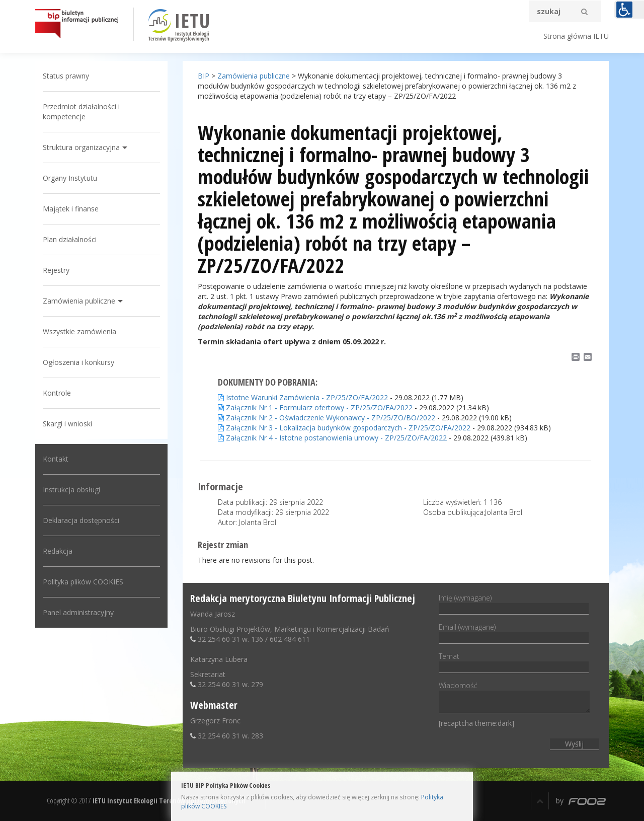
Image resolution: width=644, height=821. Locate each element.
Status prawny (66, 76)
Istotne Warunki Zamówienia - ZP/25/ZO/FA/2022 (303, 397)
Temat (514, 661)
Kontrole (57, 393)
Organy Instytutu (70, 178)
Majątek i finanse (71, 209)
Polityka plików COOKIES (83, 582)
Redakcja (58, 551)
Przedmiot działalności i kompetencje (81, 111)
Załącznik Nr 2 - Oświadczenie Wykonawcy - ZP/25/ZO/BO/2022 (327, 418)
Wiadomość (514, 698)
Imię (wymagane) (514, 603)
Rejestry (56, 270)
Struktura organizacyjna (81, 147)
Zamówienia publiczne (79, 301)
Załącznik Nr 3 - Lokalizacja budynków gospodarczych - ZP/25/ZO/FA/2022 (344, 428)
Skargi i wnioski (67, 424)
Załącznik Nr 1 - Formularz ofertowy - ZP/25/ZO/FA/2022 (315, 407)
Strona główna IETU (576, 36)
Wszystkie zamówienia (79, 331)
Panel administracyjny (78, 612)
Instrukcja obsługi (71, 490)
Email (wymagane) (514, 632)
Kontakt (56, 459)
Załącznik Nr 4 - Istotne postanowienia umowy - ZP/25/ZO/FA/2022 (332, 438)
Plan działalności (70, 239)
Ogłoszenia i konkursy (78, 362)
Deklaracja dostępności (81, 520)
